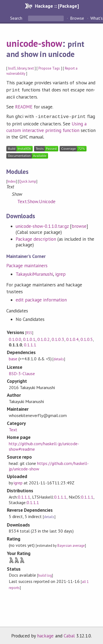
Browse (77, 18)
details (59, 357)
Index (12, 180)
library (22, 68)
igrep (60, 272)
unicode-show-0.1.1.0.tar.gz (42, 225)
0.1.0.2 (44, 338)
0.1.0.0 (15, 338)
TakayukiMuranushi (34, 272)
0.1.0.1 (29, 338)
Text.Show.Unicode (36, 200)
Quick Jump (28, 180)
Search (17, 18)
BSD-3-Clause (22, 372)
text (31, 68)
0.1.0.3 (58, 338)
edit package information (41, 298)
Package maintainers (27, 264)
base (13, 357)
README (24, 106)
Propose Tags (49, 68)
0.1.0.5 (87, 338)
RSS (29, 331)
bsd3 (12, 68)
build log (45, 574)
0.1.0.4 (72, 338)
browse (79, 225)
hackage (45, 634)
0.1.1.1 (30, 343)
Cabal (69, 634)
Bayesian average (71, 544)
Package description (36, 237)
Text (13, 428)
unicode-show (34, 43)
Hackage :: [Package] (57, 6)
